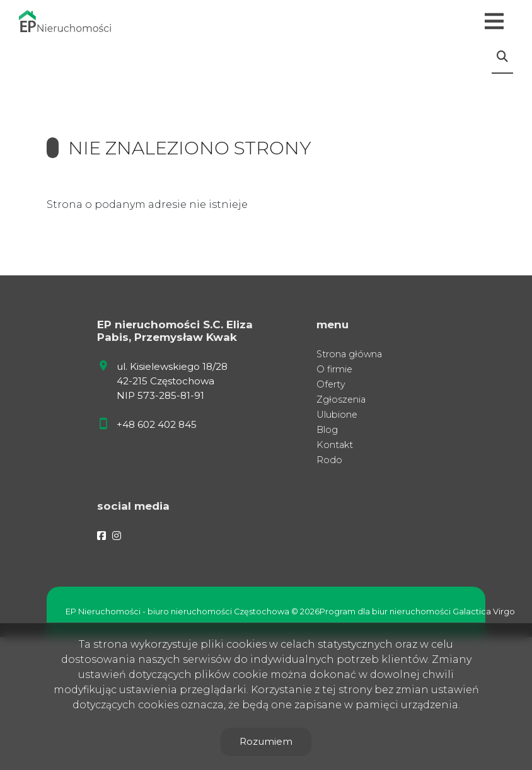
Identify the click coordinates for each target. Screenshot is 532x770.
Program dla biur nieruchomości (386, 612)
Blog (327, 430)
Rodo (329, 460)
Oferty (331, 384)
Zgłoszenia (341, 399)
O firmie (334, 369)
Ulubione (337, 415)
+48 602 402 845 (157, 424)
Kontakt (335, 445)
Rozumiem (266, 741)
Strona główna (349, 354)
